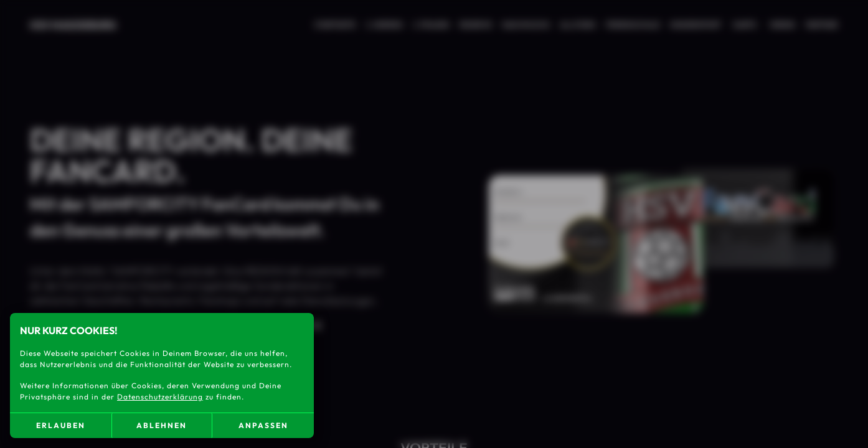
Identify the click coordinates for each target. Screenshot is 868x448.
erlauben (61, 425)
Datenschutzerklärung (160, 397)
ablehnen (162, 425)
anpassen (263, 425)
